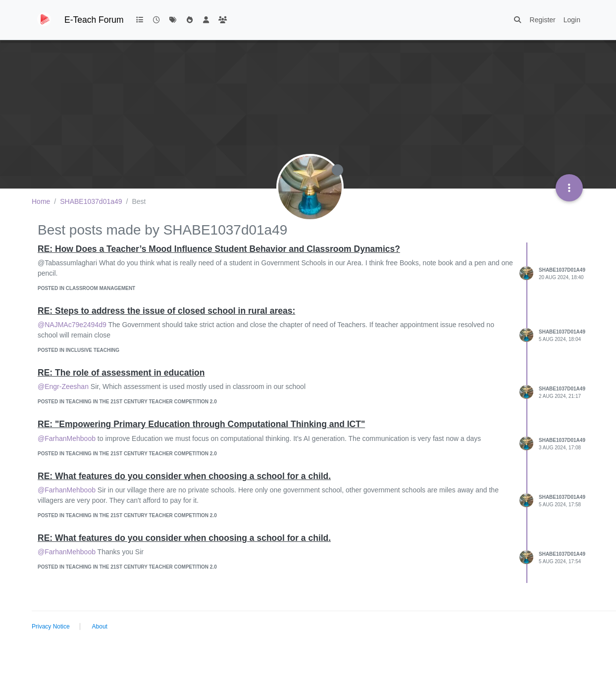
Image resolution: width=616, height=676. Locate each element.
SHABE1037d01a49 (562, 270)
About (100, 627)
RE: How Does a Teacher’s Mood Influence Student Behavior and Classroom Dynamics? (219, 249)
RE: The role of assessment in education (121, 373)
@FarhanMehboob (67, 438)
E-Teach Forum (94, 20)
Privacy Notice (51, 627)
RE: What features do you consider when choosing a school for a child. (184, 476)
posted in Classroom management (86, 288)
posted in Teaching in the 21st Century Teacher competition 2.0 (127, 402)
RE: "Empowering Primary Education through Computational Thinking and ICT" (201, 424)
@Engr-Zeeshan (63, 386)
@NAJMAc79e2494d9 (72, 325)
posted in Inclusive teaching (78, 350)
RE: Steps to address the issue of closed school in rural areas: (166, 311)
